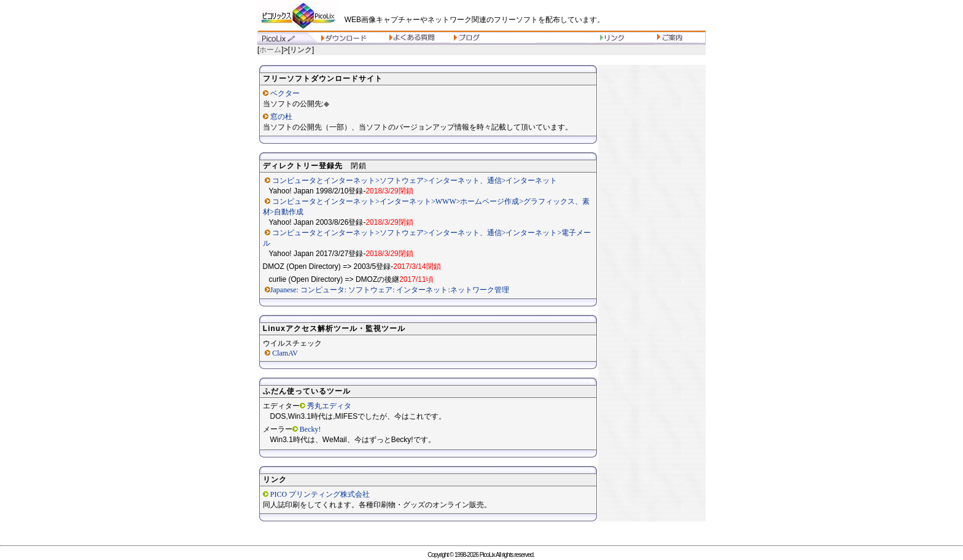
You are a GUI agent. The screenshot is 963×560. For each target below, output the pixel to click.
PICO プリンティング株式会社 (320, 494)
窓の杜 (281, 117)
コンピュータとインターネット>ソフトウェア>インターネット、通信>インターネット (415, 181)
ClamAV (285, 353)
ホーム (270, 50)
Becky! (310, 429)
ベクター (285, 93)
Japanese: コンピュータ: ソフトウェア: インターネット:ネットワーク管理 (390, 290)
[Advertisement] (652, 258)
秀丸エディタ (329, 406)
